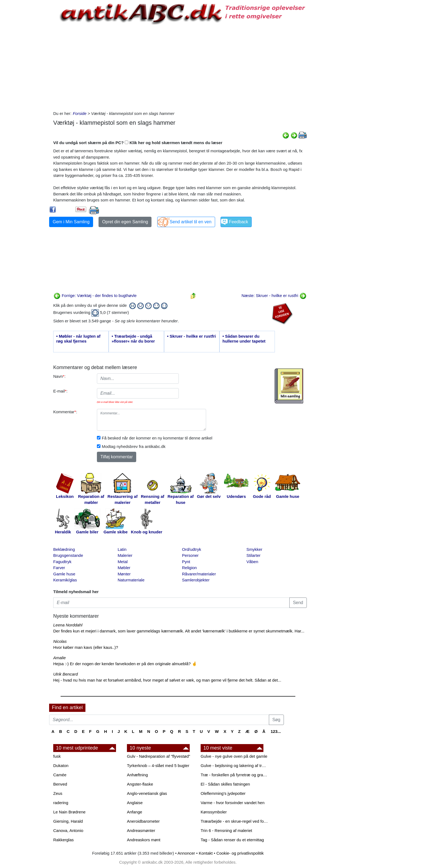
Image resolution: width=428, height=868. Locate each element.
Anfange (135, 812)
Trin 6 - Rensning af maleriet (226, 830)
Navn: (59, 376)
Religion (189, 568)
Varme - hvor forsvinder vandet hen (233, 803)
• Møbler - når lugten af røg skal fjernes (78, 339)
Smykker (254, 549)
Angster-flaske (140, 784)
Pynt (186, 562)
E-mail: (60, 391)
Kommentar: (65, 412)
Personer (190, 555)
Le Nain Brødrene (69, 812)
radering (61, 803)
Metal (123, 562)
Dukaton (61, 766)
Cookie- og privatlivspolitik (240, 853)
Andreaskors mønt (144, 840)
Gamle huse (64, 574)
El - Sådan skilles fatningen (225, 784)
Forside (80, 113)
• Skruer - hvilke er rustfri (191, 336)
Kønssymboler (214, 812)
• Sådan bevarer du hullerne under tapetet (244, 339)
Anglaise (135, 803)
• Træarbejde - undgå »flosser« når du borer (133, 339)
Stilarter (254, 555)
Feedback (239, 222)
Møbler (124, 568)
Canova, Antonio (68, 830)
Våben (252, 562)
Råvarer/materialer (199, 574)
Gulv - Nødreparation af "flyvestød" (159, 756)
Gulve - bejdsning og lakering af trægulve (235, 766)
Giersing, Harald (68, 821)
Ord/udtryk (192, 549)
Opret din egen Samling (125, 222)
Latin (122, 549)
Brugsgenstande (68, 555)
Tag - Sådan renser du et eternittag (232, 840)
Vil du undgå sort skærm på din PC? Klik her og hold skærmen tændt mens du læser (138, 143)
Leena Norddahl (68, 625)
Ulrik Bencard (66, 674)
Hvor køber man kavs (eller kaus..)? (86, 647)
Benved (60, 784)
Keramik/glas (65, 580)
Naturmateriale (131, 580)
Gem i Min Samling (71, 222)
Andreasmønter (141, 830)
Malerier (125, 555)
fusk (57, 756)
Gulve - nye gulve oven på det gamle (234, 756)
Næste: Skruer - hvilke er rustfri (274, 295)
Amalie (60, 658)
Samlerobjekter (196, 580)
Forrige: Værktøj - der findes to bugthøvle (95, 295)
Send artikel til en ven (191, 222)
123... (276, 731)
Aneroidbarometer (143, 821)
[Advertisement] (26, 82)
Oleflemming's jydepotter (223, 793)
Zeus (58, 793)
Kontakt (206, 853)
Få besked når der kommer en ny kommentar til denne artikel (157, 438)
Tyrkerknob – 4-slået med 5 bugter (158, 766)
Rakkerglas (63, 840)
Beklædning (64, 549)
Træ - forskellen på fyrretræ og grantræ (235, 775)
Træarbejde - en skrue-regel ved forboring (235, 821)
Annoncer (186, 853)
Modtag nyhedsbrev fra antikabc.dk (134, 446)
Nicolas (60, 641)
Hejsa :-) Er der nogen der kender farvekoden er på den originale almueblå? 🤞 (125, 664)
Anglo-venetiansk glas (147, 793)
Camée (60, 775)
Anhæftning (137, 775)
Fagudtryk (62, 562)
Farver (59, 568)
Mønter (124, 574)
